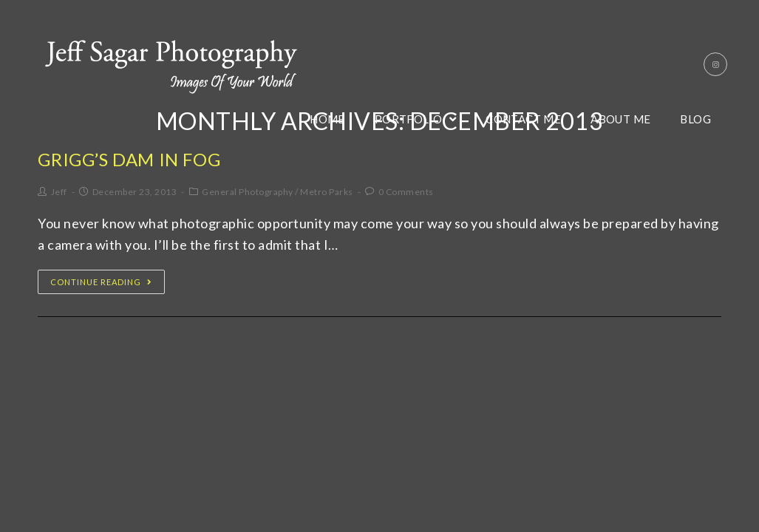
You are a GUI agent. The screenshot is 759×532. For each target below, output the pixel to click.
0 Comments (406, 192)
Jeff (59, 192)
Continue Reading (101, 282)
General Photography (248, 192)
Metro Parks (327, 192)
